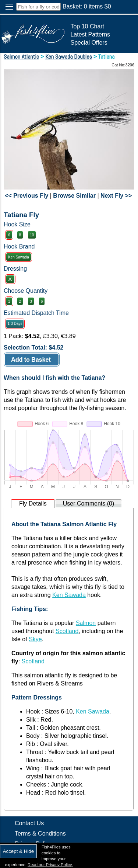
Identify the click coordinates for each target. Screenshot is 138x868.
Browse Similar (74, 196)
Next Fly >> (116, 196)
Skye (35, 639)
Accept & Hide (18, 851)
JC (10, 279)
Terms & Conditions (40, 834)
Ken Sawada (19, 257)
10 (32, 235)
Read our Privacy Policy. (50, 865)
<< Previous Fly (26, 196)
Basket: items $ (87, 6)
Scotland (67, 631)
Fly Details (33, 504)
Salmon (86, 623)
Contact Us (29, 823)
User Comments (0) (89, 504)
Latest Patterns (90, 34)
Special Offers (89, 43)
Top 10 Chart (87, 26)
